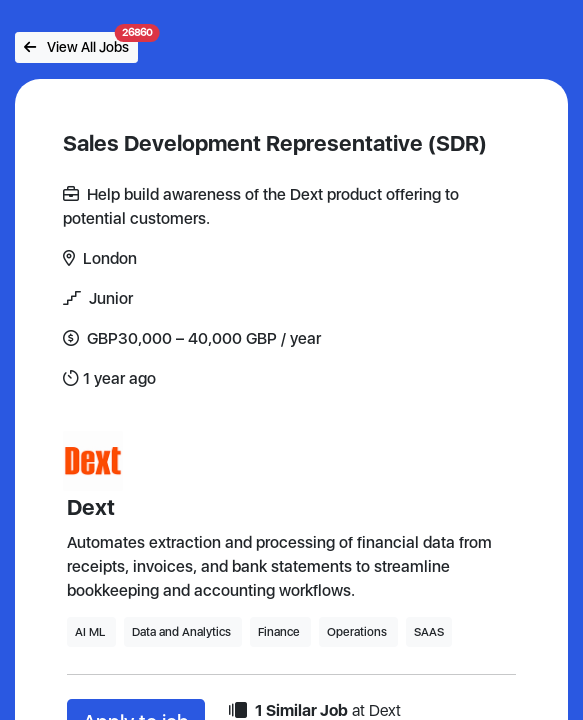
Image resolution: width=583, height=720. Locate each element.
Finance (280, 632)
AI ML (91, 632)
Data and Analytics (183, 632)
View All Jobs (81, 43)
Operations (358, 632)
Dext (91, 507)
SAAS (429, 632)
